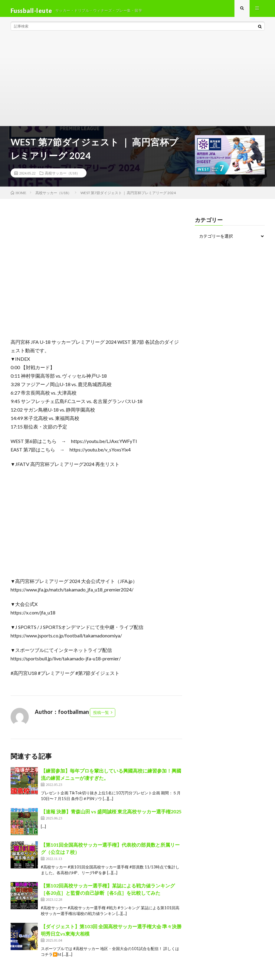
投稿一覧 (101, 717)
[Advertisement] (138, 85)
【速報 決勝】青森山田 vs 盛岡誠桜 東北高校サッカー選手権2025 (111, 816)
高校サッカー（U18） (62, 177)
